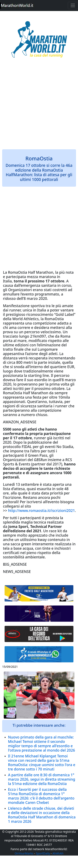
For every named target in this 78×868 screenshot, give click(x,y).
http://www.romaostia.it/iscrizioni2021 (41, 510)
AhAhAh (58, 853)
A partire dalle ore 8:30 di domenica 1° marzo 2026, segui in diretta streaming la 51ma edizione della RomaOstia (42, 779)
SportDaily (43, 853)
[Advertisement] (39, 107)
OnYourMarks (24, 853)
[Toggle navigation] (73, 5)
